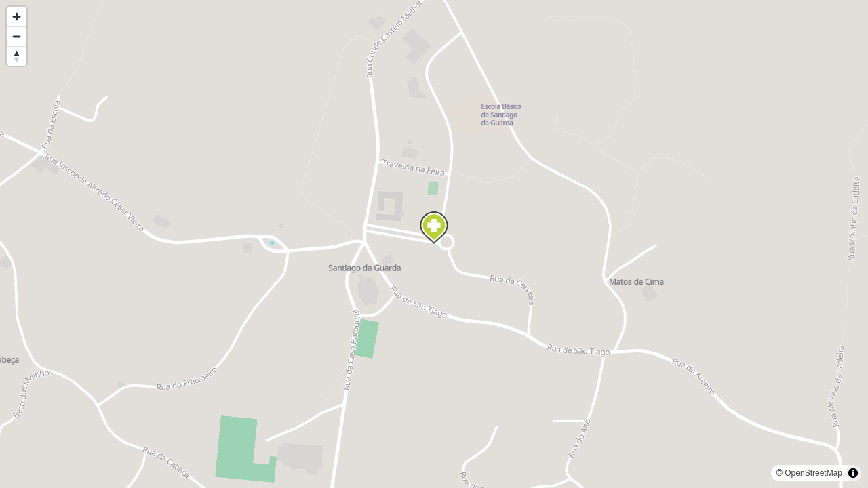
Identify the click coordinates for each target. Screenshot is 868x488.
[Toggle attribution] (853, 473)
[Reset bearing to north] (17, 56)
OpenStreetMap (813, 473)
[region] (434, 244)
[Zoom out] (17, 36)
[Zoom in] (17, 17)
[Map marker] (434, 228)
